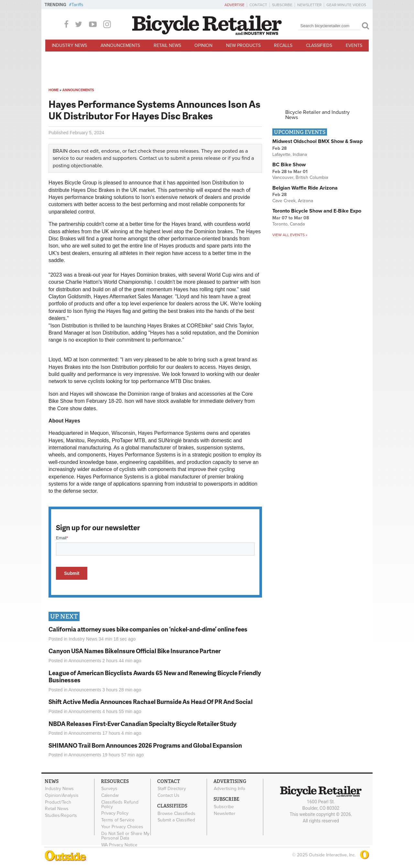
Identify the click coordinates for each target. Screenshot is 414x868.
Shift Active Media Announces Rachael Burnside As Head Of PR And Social (151, 702)
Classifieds (319, 45)
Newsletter (309, 5)
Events (354, 45)
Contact (258, 5)
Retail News (167, 45)
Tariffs (77, 5)
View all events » (290, 235)
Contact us (151, 158)
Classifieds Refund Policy (120, 804)
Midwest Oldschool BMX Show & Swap (317, 141)
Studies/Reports (61, 816)
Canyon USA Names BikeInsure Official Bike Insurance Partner (135, 651)
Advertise (234, 5)
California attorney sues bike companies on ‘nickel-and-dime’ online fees (148, 629)
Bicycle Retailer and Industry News (317, 115)
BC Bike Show (289, 165)
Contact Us (169, 795)
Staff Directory (172, 789)
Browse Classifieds (176, 813)
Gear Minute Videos (346, 5)
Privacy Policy (115, 813)
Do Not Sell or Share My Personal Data (125, 836)
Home (54, 90)
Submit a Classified (176, 820)
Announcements (120, 45)
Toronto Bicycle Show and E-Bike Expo (317, 211)
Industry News (69, 45)
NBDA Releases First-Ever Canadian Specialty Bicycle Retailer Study (142, 724)
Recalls (283, 45)
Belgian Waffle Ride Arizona (305, 188)
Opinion (203, 45)
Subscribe (282, 5)
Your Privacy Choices (122, 827)
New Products (243, 45)
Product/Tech (58, 802)
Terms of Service (118, 820)
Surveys (109, 789)
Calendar (110, 795)
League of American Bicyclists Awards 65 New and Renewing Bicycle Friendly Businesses (155, 676)
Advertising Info (229, 789)
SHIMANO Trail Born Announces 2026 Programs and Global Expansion (145, 745)
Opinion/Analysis (62, 795)
